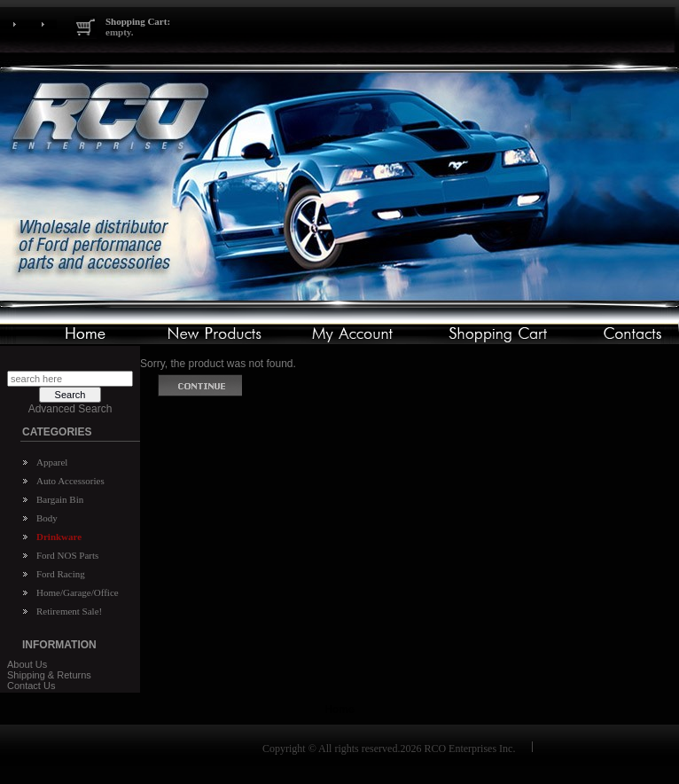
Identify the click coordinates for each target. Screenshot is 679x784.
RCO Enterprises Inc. (469, 749)
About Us (27, 664)
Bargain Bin (60, 499)
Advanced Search (70, 409)
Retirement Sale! (69, 611)
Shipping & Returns (49, 675)
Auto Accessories (70, 481)
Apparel (52, 462)
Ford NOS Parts (67, 555)
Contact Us (31, 686)
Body (47, 518)
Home (339, 710)
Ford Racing (61, 574)
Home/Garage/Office (78, 592)
